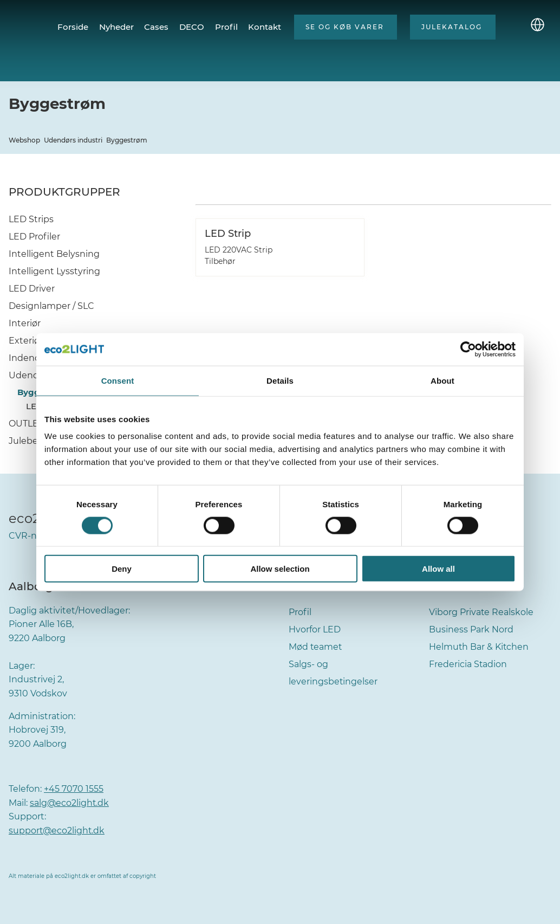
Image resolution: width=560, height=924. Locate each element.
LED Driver (32, 289)
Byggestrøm (127, 140)
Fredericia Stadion (468, 664)
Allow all (438, 569)
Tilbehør (220, 261)
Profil (300, 612)
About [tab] (442, 380)
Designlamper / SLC (51, 306)
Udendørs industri (73, 140)
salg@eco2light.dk (70, 803)
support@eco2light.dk (57, 831)
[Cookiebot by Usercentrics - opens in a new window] (468, 349)
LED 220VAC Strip (239, 250)
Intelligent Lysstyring (54, 271)
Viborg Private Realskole (481, 612)
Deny (122, 569)
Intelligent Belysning (54, 254)
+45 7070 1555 (74, 789)
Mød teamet (316, 647)
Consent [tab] (118, 380)
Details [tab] (280, 380)
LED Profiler (34, 237)
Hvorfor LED (315, 629)
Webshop (24, 140)
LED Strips (31, 219)
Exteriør (26, 341)
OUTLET (26, 424)
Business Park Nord (471, 629)
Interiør (25, 323)
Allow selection (280, 569)
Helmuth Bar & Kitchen (479, 647)
